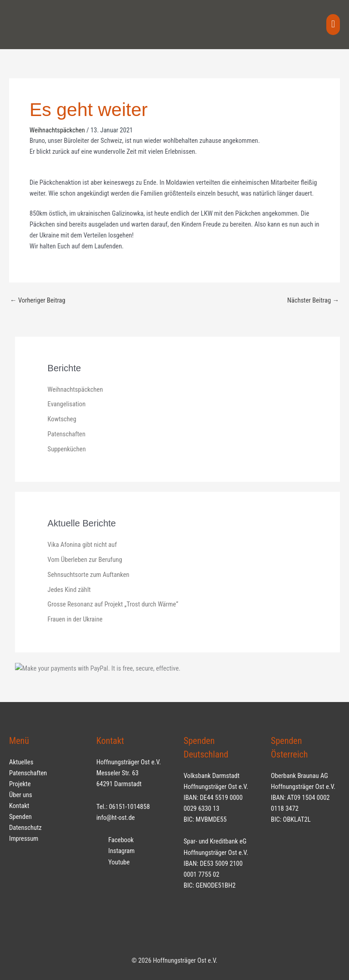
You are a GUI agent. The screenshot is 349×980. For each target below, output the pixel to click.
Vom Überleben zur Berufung (85, 560)
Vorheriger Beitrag (38, 300)
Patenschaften (67, 434)
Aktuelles (21, 762)
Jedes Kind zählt (69, 590)
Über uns (21, 795)
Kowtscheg (62, 419)
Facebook (115, 840)
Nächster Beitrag (313, 300)
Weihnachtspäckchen (57, 130)
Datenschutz (25, 828)
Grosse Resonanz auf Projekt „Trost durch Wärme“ (113, 604)
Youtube (113, 862)
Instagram (115, 851)
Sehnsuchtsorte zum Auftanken (89, 575)
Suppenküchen (67, 449)
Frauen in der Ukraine (75, 619)
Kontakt (19, 806)
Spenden (20, 817)
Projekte (20, 784)
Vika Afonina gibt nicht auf (82, 545)
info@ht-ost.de (116, 818)
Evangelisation (67, 404)
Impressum (24, 839)
